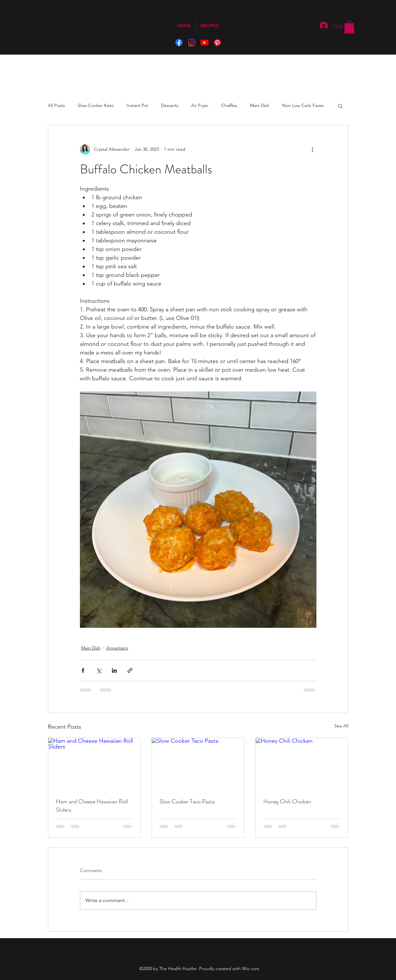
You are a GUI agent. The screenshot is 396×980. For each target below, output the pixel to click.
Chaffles (229, 105)
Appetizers (117, 648)
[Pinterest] (217, 42)
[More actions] (313, 149)
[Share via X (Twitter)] (99, 670)
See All (341, 726)
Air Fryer (200, 105)
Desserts (170, 105)
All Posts (56, 105)
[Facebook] (179, 42)
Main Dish (260, 105)
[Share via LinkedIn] (114, 670)
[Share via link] (130, 670)
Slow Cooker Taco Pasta (187, 801)
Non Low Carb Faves (303, 105)
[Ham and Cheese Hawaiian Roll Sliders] (94, 764)
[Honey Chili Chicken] (302, 764)
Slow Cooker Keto (96, 105)
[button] (349, 27)
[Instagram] (192, 42)
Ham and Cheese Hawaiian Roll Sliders (92, 806)
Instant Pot (137, 105)
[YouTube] (205, 42)
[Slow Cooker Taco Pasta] (198, 764)
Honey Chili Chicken (287, 801)
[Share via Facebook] (83, 670)
